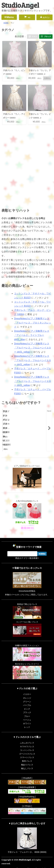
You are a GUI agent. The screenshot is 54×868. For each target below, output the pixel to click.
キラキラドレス (27, 740)
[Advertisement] (27, 146)
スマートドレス (27, 751)
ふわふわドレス (27, 736)
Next (49, 411)
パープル (27, 699)
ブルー (27, 709)
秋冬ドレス (27, 754)
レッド (27, 720)
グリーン (27, 695)
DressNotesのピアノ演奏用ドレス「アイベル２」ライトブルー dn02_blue (32, 335)
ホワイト (27, 717)
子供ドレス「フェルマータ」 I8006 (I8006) (27, 845)
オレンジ (27, 691)
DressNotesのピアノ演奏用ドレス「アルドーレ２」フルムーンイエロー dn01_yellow (33, 348)
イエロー (27, 688)
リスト (34, 36)
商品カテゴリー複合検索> (27, 551)
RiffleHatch (47, 865)
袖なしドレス (27, 762)
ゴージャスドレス (27, 747)
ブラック (27, 706)
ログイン (46, 18)
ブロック (48, 36)
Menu (10, 17)
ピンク (27, 702)
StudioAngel (20, 5)
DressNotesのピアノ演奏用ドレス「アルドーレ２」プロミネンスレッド (33, 323)
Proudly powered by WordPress (27, 862)
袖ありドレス (27, 758)
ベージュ (27, 713)
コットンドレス (27, 743)
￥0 (29, 18)
